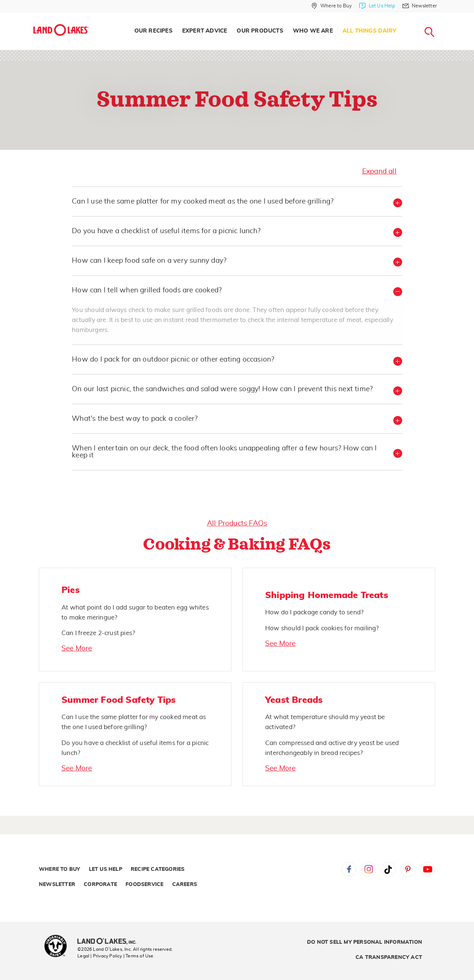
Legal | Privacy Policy (100, 956)
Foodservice (144, 885)
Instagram (368, 869)
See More (77, 649)
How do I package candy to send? (314, 612)
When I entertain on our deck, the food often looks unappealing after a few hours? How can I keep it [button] (224, 452)
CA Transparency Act (389, 957)
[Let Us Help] (377, 6)
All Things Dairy (369, 31)
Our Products (260, 31)
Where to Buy (59, 869)
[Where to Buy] (332, 6)
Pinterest (408, 869)
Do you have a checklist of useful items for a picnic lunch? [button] (166, 231)
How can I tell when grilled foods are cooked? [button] (147, 290)
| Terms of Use (138, 956)
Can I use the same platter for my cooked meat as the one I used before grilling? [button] (203, 202)
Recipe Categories (158, 869)
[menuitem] (153, 31)
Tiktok (388, 869)
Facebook (349, 869)
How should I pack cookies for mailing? (322, 628)
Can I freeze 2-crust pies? (98, 633)
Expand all (379, 172)
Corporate (100, 885)
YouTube (428, 869)
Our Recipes (153, 31)
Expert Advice (205, 31)
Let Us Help (106, 869)
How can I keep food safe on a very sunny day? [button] (149, 261)
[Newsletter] (420, 6)
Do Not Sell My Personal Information (365, 942)
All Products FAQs (237, 523)
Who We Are (313, 31)
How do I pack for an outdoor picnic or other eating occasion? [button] (173, 360)
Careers (185, 885)
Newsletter (57, 885)
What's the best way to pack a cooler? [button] (135, 419)
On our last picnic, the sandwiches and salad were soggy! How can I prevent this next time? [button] (222, 389)
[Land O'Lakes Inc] (110, 942)
